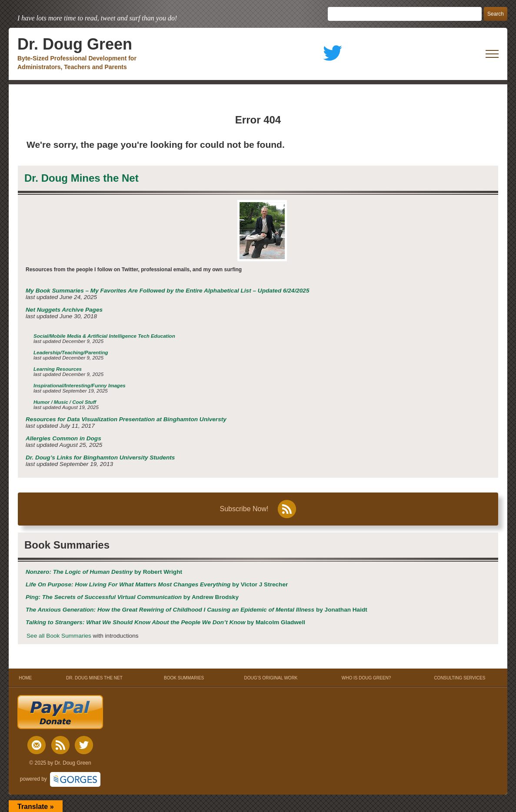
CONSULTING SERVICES (459, 678)
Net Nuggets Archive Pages (64, 310)
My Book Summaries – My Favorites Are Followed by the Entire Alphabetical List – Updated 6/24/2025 (167, 291)
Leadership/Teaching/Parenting (71, 353)
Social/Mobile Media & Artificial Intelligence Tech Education (104, 336)
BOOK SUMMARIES (184, 678)
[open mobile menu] (492, 54)
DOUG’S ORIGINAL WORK (271, 678)
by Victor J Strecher (157, 584)
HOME (25, 678)
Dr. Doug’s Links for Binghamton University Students (100, 458)
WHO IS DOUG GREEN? (366, 678)
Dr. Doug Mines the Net (82, 178)
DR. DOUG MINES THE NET (94, 678)
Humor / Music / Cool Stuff (65, 402)
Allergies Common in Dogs (63, 438)
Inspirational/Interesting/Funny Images (80, 386)
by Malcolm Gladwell (165, 622)
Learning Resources (58, 369)
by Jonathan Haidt (196, 610)
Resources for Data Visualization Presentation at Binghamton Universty (126, 419)
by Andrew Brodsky (132, 597)
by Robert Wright (104, 572)
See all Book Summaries (59, 636)
